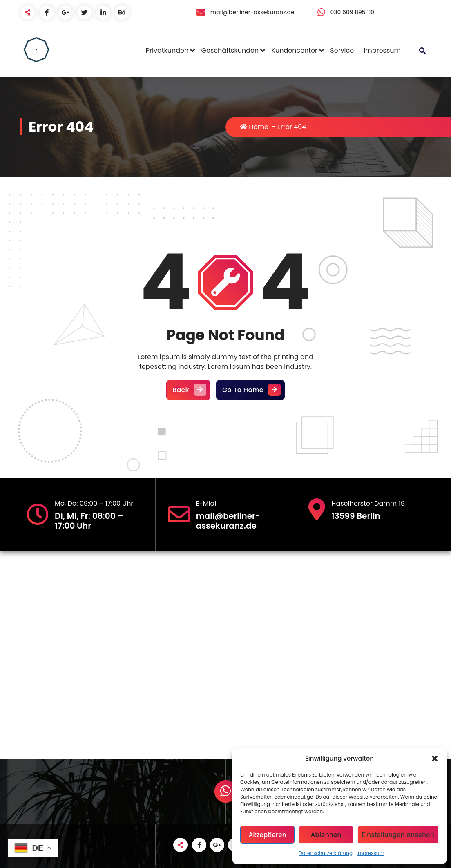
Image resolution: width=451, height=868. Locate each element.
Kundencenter (294, 50)
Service (342, 50)
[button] (435, 759)
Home (254, 127)
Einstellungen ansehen (398, 835)
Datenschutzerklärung (326, 853)
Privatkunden (167, 50)
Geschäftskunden (230, 50)
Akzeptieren (268, 835)
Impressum (371, 853)
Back (188, 390)
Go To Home (250, 390)
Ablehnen (326, 835)
